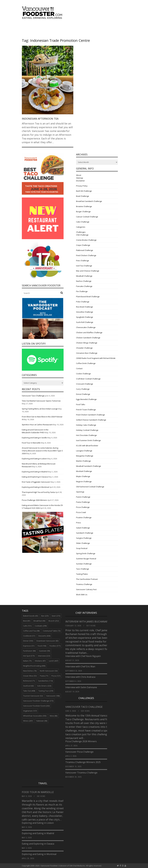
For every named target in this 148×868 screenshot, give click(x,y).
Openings (80, 492)
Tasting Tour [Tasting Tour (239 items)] (46, 691)
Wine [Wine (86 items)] (53, 716)
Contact (79, 368)
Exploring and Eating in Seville (34, 438)
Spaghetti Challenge (85, 317)
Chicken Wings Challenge (87, 343)
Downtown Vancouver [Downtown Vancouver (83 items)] (47, 641)
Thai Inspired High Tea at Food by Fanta (38, 492)
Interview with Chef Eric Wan (80, 666)
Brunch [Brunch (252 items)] (54, 621)
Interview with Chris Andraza (80, 677)
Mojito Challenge (83, 476)
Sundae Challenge (84, 564)
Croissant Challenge (85, 384)
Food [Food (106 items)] (42, 646)
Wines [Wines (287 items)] (28, 721)
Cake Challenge (83, 222)
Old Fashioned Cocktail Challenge (90, 487)
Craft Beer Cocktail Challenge (88, 379)
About (79, 175)
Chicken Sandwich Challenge (88, 338)
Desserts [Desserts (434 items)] (44, 636)
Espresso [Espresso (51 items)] (29, 646)
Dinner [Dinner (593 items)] (28, 641)
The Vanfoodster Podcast (87, 579)
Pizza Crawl (81, 512)
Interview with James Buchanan (87, 621)
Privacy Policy (82, 186)
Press (79, 523)
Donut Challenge (83, 394)
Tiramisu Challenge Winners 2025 (83, 762)
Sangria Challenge (84, 538)
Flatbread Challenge (85, 250)
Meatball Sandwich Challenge (89, 466)
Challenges (81, 232)
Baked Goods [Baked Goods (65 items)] (31, 616)
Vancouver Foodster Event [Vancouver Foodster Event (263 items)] (36, 706)
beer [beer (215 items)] (56, 616)
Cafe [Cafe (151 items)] (27, 626)
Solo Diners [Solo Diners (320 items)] (44, 686)
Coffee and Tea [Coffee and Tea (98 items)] (31, 631)
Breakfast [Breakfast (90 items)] (39, 621)
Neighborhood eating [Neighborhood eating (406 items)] (34, 666)
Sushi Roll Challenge (85, 322)
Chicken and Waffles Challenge (89, 332)
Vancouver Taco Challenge (33, 396)
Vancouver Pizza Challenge (79, 752)
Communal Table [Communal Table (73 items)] (52, 631)
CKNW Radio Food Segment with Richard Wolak (96, 358)
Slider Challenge (83, 543)
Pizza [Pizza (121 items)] (56, 676)
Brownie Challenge (84, 206)
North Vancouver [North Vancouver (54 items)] (49, 671)
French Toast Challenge (86, 410)
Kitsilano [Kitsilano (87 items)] (40, 661)
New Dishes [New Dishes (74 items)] (30, 671)
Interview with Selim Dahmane (81, 687)
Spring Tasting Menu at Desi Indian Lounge (40, 409)
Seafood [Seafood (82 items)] (28, 686)
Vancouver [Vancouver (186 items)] (53, 696)
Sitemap (80, 178)
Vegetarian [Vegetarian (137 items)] (30, 711)
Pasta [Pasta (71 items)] (44, 676)
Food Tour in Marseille (31, 443)
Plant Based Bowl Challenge (88, 297)
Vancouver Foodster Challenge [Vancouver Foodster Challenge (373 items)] (38, 701)
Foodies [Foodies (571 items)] (55, 646)
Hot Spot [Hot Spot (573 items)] (29, 656)
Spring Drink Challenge (86, 553)
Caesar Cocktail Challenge (87, 217)
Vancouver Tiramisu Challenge (81, 773)
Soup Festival (82, 548)
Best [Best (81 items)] (27, 621)
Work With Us (82, 595)
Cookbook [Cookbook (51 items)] (29, 636)
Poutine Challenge (84, 517)
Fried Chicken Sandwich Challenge (90, 415)
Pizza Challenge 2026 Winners (34, 500)
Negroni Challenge (84, 481)
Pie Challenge (82, 291)
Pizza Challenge (83, 507)
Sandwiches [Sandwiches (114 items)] (45, 681)
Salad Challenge (83, 528)
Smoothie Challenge (85, 312)
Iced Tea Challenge (84, 266)
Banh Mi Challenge (84, 191)
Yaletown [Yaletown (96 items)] (42, 721)
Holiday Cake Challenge (86, 425)
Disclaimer (80, 181)
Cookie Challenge (83, 374)
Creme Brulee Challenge (86, 240)
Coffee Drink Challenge (86, 363)
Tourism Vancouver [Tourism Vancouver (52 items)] (33, 696)
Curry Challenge (83, 389)
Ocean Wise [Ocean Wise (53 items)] (30, 676)
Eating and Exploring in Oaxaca (35, 477)
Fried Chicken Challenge (86, 255)
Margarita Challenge (85, 456)
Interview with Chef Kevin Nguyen (83, 656)
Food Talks (81, 404)
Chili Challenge (82, 235)
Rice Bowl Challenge (85, 307)
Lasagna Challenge (84, 451)
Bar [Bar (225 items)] (45, 616)
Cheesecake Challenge (86, 327)
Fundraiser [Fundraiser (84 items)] (29, 651)
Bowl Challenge (83, 196)
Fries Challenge (83, 261)
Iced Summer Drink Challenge (88, 440)
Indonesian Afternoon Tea (40, 119)
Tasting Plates (82, 574)
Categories (81, 227)
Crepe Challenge (83, 245)
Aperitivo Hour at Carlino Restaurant (37, 425)
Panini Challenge (83, 497)
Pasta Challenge (83, 502)
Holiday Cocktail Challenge (87, 430)
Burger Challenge (83, 212)
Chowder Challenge (84, 348)
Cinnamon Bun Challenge (87, 353)
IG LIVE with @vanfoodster (87, 446)
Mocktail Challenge (84, 471)
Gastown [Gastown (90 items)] (44, 651)
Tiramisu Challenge (84, 584)
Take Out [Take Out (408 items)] (29, 691)
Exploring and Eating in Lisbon (34, 459)
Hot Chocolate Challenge (86, 435)
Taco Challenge (83, 569)
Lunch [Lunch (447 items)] (53, 661)
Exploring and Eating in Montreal (35, 487)
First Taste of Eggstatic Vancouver (36, 482)
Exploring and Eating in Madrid (35, 472)
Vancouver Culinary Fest (86, 589)
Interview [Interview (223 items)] (44, 656)
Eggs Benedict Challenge (86, 399)
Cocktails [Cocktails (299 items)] (41, 626)
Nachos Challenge (84, 281)
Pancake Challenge (84, 286)
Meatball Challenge (84, 276)
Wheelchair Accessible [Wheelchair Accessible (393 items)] (35, 716)
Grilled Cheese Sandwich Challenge (91, 420)
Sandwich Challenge (85, 533)
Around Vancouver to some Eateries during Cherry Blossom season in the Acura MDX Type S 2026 (42, 451)
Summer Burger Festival (86, 559)
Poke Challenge (83, 302)
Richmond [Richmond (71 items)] (29, 681)
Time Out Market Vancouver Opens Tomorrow (41, 401)
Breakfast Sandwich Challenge (89, 201)
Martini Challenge (83, 461)
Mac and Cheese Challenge (88, 271)
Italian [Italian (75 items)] (27, 661)
